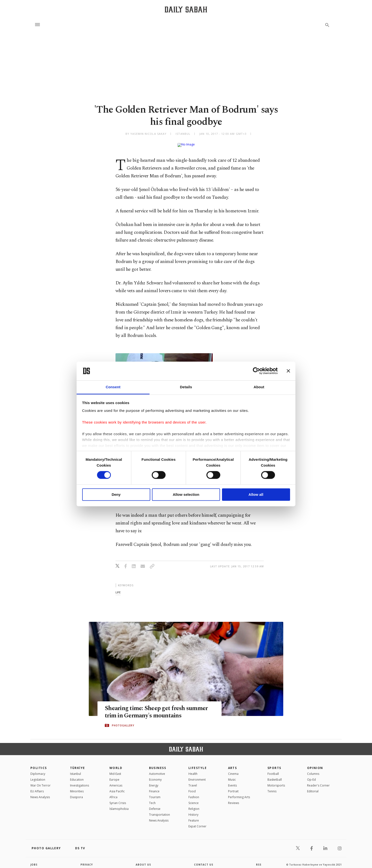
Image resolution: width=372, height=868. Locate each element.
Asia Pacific (117, 787)
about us (143, 861)
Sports (274, 764)
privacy (87, 861)
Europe (114, 776)
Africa (113, 793)
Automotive (157, 770)
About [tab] (259, 387)
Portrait (233, 787)
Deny (116, 494)
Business (158, 764)
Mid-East (115, 770)
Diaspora (76, 793)
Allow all (256, 494)
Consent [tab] (113, 387)
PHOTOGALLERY (123, 722)
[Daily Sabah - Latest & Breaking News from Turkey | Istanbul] (186, 9)
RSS (259, 861)
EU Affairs (37, 787)
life (118, 588)
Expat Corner (197, 822)
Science (194, 799)
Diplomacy (38, 770)
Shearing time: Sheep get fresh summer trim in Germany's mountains (156, 708)
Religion (194, 805)
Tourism (155, 793)
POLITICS (39, 764)
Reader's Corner (318, 782)
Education (77, 776)
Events (232, 782)
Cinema (233, 770)
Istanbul (75, 770)
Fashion (194, 793)
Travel (193, 782)
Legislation (38, 776)
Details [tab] (186, 387)
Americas (116, 782)
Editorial (313, 787)
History (193, 811)
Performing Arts (239, 793)
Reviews (234, 799)
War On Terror (40, 782)
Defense (155, 805)
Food (192, 787)
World (116, 764)
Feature (194, 817)
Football (273, 770)
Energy (154, 782)
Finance (154, 787)
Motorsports (276, 782)
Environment (197, 776)
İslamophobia (119, 805)
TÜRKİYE (78, 764)
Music (232, 776)
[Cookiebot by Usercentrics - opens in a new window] (256, 371)
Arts (233, 764)
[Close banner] (288, 371)
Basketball (275, 776)
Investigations (80, 782)
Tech (152, 799)
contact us (204, 861)
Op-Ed (311, 776)
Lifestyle (198, 764)
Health (193, 770)
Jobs (34, 861)
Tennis (272, 787)
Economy (155, 776)
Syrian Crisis (118, 799)
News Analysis (40, 793)
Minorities (77, 787)
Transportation (159, 811)
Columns (313, 770)
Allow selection (186, 494)
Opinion (315, 764)
